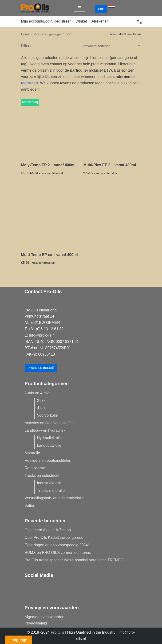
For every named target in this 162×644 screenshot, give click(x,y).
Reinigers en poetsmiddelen (48, 460)
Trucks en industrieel (42, 475)
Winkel (81, 21)
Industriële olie (49, 483)
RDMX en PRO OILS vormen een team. (58, 553)
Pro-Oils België (41, 368)
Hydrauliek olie (49, 438)
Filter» (26, 46)
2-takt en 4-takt (37, 393)
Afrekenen (100, 21)
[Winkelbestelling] (109, 46)
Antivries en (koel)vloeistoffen (49, 423)
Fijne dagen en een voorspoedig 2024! (57, 545)
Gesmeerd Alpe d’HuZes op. (48, 530)
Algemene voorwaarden (45, 617)
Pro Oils (57, 632)
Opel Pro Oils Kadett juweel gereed (54, 537)
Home (25, 34)
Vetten (30, 506)
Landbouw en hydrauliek (45, 430)
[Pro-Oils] (35, 8)
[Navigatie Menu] (80, 8)
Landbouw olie (49, 445)
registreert (30, 83)
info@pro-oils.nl (42, 335)
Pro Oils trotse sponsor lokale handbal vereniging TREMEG (74, 560)
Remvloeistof (36, 468)
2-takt (42, 401)
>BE (101, 9)
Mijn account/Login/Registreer (46, 21)
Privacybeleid (36, 623)
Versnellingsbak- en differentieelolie (54, 498)
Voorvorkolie (47, 415)
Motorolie (32, 453)
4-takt (42, 408)
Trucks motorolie (51, 491)
